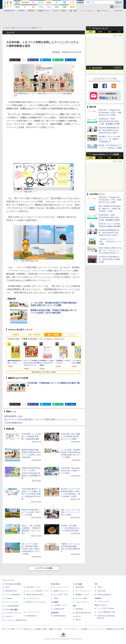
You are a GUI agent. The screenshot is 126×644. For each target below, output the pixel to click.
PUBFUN (98, 598)
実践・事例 (73, 11)
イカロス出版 (77, 584)
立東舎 (56, 598)
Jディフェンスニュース (83, 591)
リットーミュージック (61, 587)
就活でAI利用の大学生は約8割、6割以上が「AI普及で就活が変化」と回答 (110, 209)
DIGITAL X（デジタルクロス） (36, 602)
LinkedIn (72, 60)
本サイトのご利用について (11, 629)
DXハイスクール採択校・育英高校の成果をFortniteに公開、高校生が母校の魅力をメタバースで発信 (31, 549)
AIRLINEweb (80, 587)
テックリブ (77, 616)
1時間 (91, 32)
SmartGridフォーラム (33, 587)
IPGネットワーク (101, 605)
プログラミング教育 (59, 11)
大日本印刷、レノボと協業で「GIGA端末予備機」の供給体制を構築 (31, 436)
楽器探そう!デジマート (61, 591)
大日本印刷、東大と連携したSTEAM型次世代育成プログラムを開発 (70, 436)
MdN (75, 606)
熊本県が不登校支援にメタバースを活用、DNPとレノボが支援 (31, 512)
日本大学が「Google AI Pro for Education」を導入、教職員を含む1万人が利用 (110, 112)
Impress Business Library (35, 595)
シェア (35, 60)
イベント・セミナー (87, 11)
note (60, 60)
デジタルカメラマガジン (13, 613)
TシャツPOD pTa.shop (105, 608)
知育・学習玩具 (34, 335)
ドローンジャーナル (12, 602)
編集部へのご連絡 (55, 629)
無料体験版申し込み (13, 416)
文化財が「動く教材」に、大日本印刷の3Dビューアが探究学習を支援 (71, 528)
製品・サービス (102, 11)
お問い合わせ (27, 629)
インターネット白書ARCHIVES (16, 620)
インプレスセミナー (33, 598)
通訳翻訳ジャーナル (82, 595)
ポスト (17, 60)
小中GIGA (21, 11)
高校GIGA (31, 11)
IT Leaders (9, 598)
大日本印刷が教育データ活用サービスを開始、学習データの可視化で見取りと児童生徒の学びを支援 (31, 494)
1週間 (109, 32)
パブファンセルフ (103, 601)
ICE (96, 584)
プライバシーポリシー (71, 629)
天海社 (100, 587)
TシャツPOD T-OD (61, 595)
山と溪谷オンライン (60, 605)
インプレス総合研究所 (12, 595)
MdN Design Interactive (83, 613)
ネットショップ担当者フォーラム (37, 591)
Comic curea (101, 591)
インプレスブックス (33, 612)
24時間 (100, 32)
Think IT (8, 587)
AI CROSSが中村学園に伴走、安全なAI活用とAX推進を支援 (109, 259)
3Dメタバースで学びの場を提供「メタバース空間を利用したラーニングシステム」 (42, 420)
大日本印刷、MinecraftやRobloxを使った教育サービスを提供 (70, 471)
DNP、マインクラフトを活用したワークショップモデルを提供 (70, 512)
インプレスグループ (97, 629)
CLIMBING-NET (59, 609)
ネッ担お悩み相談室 (12, 606)
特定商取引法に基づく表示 (115, 629)
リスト (24, 60)
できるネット (9, 616)
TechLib (78, 620)
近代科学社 (55, 613)
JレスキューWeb (81, 598)
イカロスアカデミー (82, 602)
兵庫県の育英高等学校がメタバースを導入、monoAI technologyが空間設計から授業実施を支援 (31, 473)
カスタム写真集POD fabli (106, 612)
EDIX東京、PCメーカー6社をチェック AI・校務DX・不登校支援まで (109, 139)
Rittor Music (55, 584)
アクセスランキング (100, 28)
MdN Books (79, 609)
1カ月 (119, 32)
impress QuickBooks (104, 595)
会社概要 (84, 629)
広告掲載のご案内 (40, 629)
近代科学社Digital (59, 616)
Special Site (97, 68)
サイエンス (72, 335)
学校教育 (16, 335)
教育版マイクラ (43, 11)
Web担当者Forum (11, 591)
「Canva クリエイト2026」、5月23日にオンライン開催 (110, 242)
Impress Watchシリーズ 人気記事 (105, 154)
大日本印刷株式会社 (13, 423)
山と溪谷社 (55, 602)
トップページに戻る (44, 568)
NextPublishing (31, 616)
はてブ (47, 60)
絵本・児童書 (53, 335)
